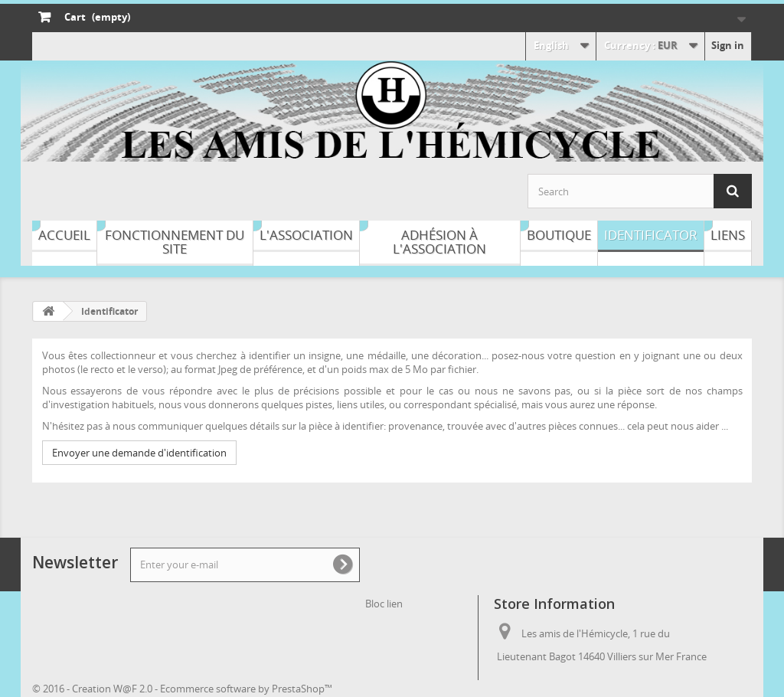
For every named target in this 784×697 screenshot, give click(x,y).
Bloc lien (384, 604)
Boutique (559, 235)
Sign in (728, 45)
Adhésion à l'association (439, 242)
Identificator (651, 235)
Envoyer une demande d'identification (139, 453)
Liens (728, 235)
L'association (306, 235)
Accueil (64, 235)
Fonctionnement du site (175, 242)
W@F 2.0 (133, 689)
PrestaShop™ (302, 689)
